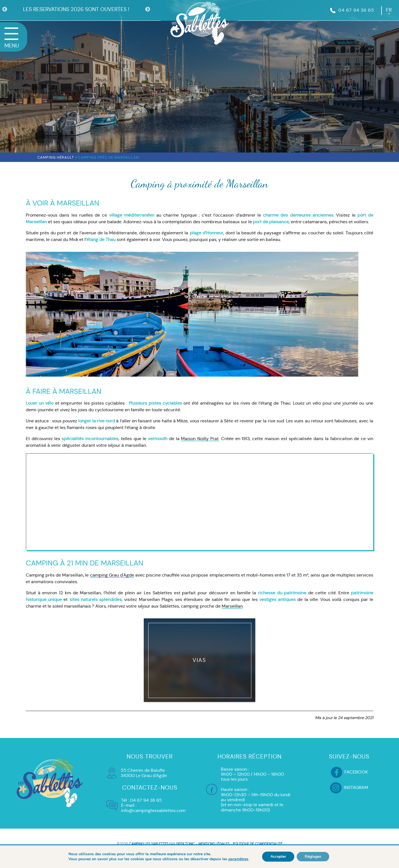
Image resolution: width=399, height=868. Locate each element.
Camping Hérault (56, 158)
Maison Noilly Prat (200, 439)
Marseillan (232, 606)
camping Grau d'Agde (112, 575)
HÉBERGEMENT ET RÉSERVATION (199, 855)
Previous (5, 9)
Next (148, 9)
